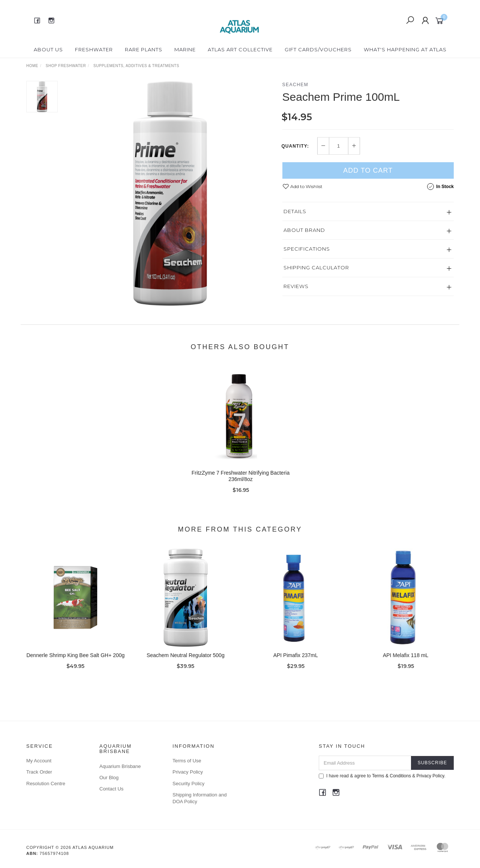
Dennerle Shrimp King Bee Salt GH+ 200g (75, 661)
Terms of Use (187, 761)
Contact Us (111, 789)
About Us (48, 49)
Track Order (39, 772)
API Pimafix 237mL (296, 661)
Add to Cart (368, 170)
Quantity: (295, 146)
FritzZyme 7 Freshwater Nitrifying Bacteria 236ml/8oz (241, 482)
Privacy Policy (188, 772)
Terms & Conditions (391, 776)
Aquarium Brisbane (120, 766)
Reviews (296, 286)
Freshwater (94, 49)
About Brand (304, 230)
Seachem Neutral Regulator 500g (186, 661)
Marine (185, 49)
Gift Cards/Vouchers (318, 49)
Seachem (295, 85)
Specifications (307, 249)
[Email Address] (365, 763)
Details (295, 211)
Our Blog (109, 778)
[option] (170, 193)
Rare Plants (144, 49)
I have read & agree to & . (382, 776)
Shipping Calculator (316, 267)
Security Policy (188, 784)
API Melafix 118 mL (406, 661)
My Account (39, 761)
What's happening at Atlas (405, 49)
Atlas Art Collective (240, 49)
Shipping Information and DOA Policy (200, 798)
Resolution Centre (46, 784)
